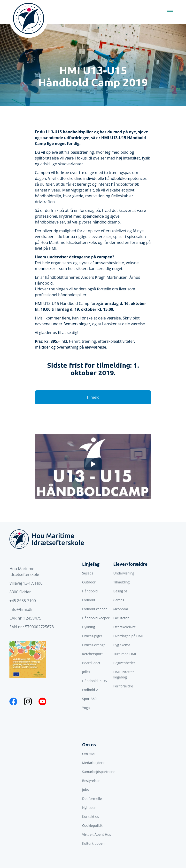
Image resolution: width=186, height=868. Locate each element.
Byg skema (122, 645)
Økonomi (121, 609)
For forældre (123, 686)
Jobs (85, 790)
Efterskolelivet (124, 627)
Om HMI (89, 754)
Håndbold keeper (96, 618)
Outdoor (89, 582)
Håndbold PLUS (94, 681)
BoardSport (91, 663)
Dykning (89, 627)
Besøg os (120, 591)
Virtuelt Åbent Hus (97, 834)
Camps (119, 600)
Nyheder (89, 808)
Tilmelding (121, 582)
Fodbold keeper (94, 609)
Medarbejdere (93, 763)
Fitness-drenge (94, 645)
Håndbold (90, 591)
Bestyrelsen (91, 781)
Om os (89, 745)
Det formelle (92, 799)
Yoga (86, 708)
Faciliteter (121, 618)
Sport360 (89, 699)
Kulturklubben (93, 843)
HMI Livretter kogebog (124, 674)
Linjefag (91, 564)
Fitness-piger (92, 636)
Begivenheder (124, 663)
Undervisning (124, 573)
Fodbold (89, 600)
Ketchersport (92, 654)
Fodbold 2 (90, 690)
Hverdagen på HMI (128, 636)
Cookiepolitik (92, 825)
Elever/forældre (130, 564)
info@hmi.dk (21, 609)
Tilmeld (93, 397)
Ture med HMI (125, 654)
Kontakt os (90, 816)
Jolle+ (86, 672)
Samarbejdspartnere (98, 772)
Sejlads (88, 573)
